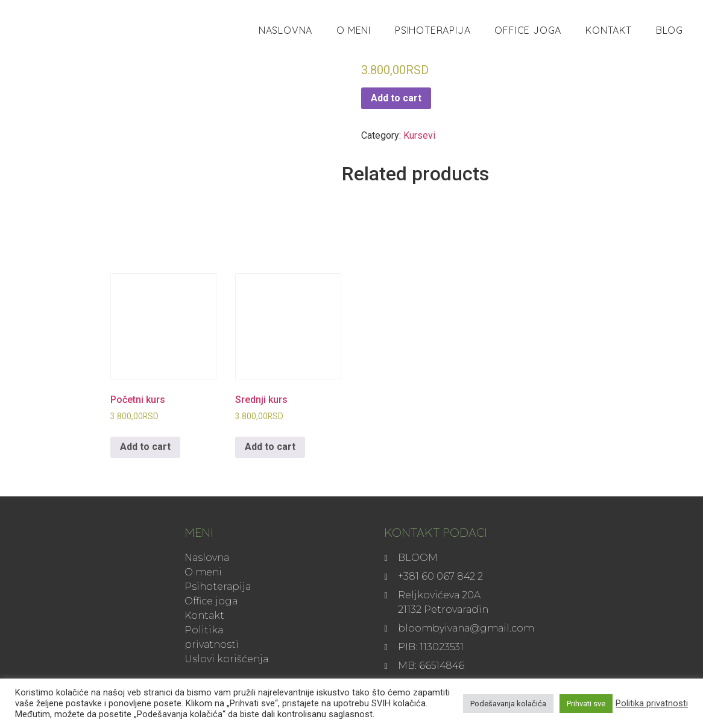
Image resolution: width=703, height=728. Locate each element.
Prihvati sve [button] (586, 704)
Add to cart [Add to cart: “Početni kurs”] (145, 447)
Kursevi (419, 135)
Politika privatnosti (652, 703)
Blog (670, 30)
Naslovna (285, 30)
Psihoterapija (433, 30)
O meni (354, 30)
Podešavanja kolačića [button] (508, 704)
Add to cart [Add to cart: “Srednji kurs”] (270, 447)
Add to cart (396, 98)
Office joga (528, 30)
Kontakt (609, 30)
